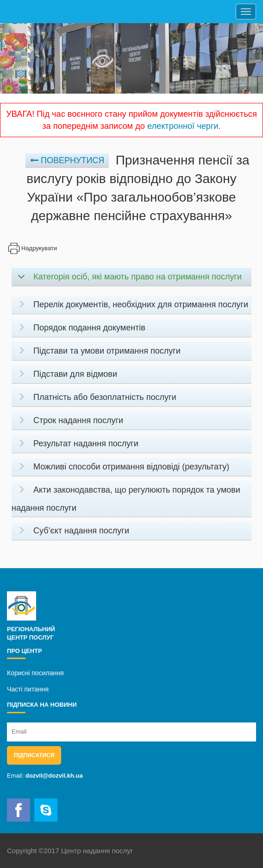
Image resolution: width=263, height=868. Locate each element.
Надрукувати (32, 248)
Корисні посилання (35, 673)
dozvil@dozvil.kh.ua (54, 776)
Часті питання (28, 689)
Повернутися (67, 160)
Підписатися (34, 755)
